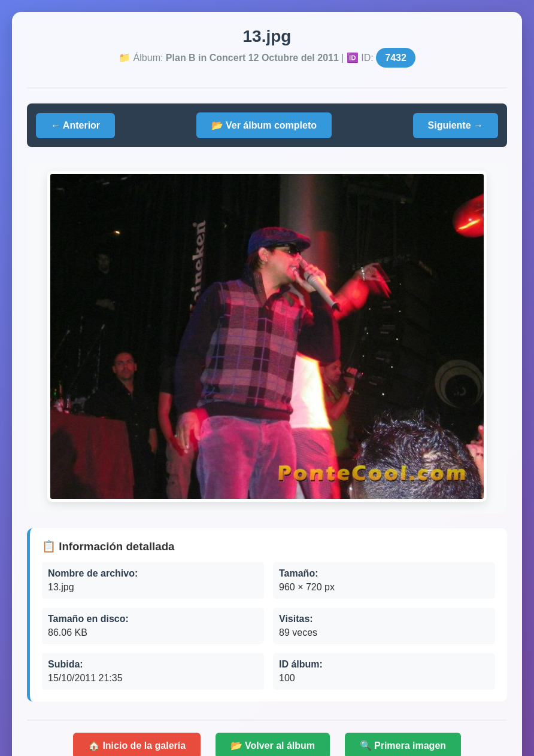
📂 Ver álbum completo (264, 125)
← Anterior (75, 125)
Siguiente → (456, 125)
